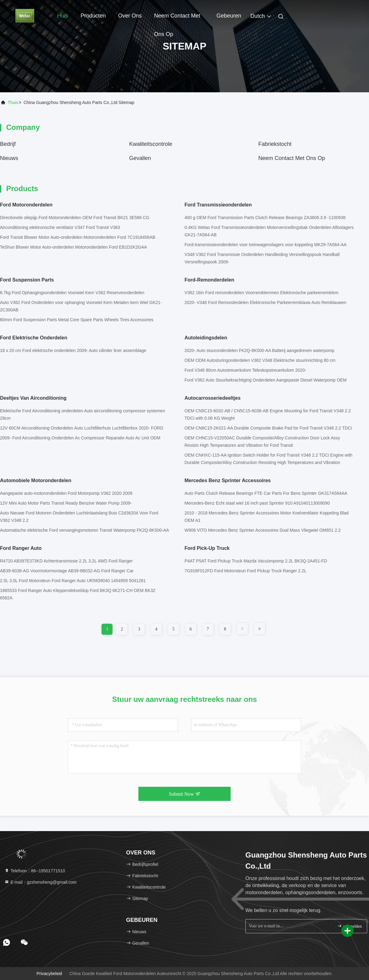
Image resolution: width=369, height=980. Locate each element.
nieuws (9, 158)
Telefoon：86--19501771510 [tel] (35, 871)
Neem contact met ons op (177, 19)
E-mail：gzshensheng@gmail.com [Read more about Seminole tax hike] (40, 882)
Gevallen (140, 158)
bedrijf (8, 144)
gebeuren (229, 16)
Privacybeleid (49, 974)
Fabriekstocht (275, 144)
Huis (63, 16)
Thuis (13, 102)
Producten (93, 16)
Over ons (130, 16)
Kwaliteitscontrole (151, 144)
